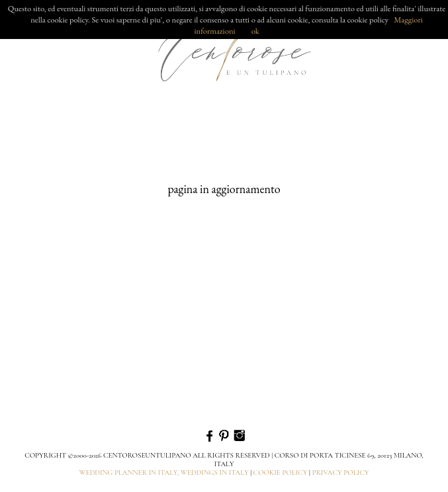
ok (255, 31)
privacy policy (340, 472)
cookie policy (281, 472)
